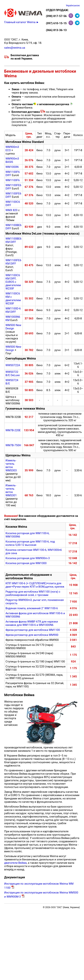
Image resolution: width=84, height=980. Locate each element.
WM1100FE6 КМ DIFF (13, 262)
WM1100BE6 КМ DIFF (13, 240)
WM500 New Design (13, 327)
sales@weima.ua (15, 48)
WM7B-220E (13, 430)
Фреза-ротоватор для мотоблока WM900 (32, 635)
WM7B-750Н (13, 445)
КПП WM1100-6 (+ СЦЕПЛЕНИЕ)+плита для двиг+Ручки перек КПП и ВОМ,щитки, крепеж (35, 585)
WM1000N (12, 167)
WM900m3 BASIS (12, 160)
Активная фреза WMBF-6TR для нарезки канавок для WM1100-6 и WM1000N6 (32, 623)
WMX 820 (12, 210)
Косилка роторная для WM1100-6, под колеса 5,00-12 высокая (30, 543)
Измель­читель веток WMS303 (11, 465)
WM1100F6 (13, 180)
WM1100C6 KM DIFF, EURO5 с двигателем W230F (13, 282)
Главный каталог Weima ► (22, 22)
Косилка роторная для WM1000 (26, 563)
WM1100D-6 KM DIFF (13, 310)
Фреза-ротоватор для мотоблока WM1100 (33, 630)
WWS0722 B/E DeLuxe (13, 374)
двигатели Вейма (16, 863)
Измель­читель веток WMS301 (11, 490)
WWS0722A (13, 365)
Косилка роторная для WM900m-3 (28, 558)
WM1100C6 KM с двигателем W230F (13, 299)
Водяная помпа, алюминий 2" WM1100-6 (32, 608)
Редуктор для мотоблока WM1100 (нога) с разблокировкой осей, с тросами (33, 593)
